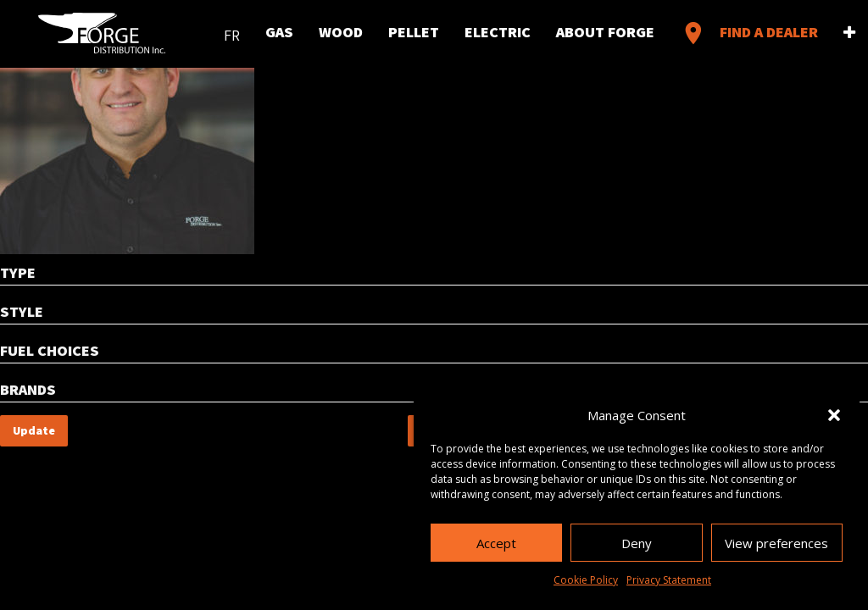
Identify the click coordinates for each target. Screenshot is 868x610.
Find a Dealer (749, 33)
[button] (834, 415)
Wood (341, 33)
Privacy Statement (669, 580)
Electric (498, 33)
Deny (637, 543)
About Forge (605, 33)
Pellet (414, 33)
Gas (279, 33)
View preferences (776, 543)
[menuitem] (232, 32)
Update (34, 430)
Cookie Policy (586, 580)
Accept (496, 543)
